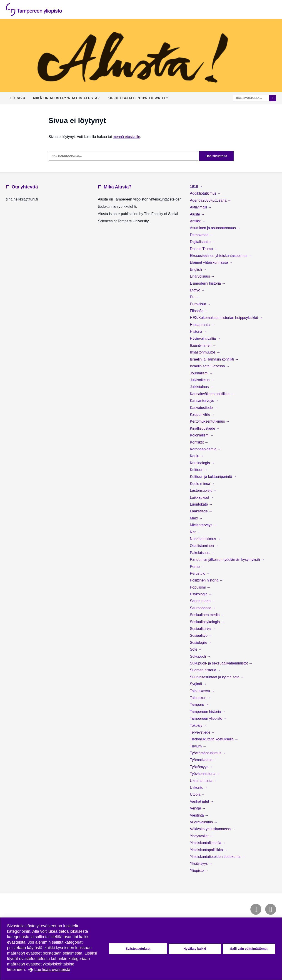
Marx (195, 518)
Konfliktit (197, 442)
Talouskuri (199, 698)
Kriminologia (200, 463)
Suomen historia (204, 670)
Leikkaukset (200, 498)
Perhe (195, 567)
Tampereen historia (206, 712)
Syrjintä (197, 684)
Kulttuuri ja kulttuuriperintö (211, 477)
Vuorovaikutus (202, 822)
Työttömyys (200, 767)
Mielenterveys (202, 525)
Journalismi (200, 373)
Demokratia (200, 235)
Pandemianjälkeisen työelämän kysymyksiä (225, 560)
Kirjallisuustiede (203, 428)
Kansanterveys (202, 401)
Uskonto (197, 788)
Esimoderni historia (206, 283)
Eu (193, 297)
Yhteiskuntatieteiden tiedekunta (216, 857)
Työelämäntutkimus (206, 753)
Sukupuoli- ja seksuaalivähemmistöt (219, 663)
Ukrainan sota (202, 781)
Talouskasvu (201, 691)
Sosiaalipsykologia (205, 622)
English (196, 269)
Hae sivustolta (216, 156)
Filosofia (197, 311)
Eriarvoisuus (200, 276)
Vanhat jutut (200, 801)
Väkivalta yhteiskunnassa (211, 829)
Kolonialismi (200, 435)
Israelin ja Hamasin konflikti (212, 359)
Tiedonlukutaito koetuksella (212, 739)
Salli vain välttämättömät (249, 949)
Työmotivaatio (202, 760)
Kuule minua (201, 484)
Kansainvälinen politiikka (210, 394)
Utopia (196, 794)
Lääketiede (199, 511)
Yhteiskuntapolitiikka (207, 850)
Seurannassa (201, 608)
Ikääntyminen (201, 345)
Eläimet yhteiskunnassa (210, 262)
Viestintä (197, 815)
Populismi (198, 587)
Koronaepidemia (204, 449)
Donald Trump (202, 249)
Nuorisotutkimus (203, 539)
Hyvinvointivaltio (203, 339)
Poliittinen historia (205, 580)
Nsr (193, 532)
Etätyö (196, 290)
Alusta (196, 214)
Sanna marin (201, 601)
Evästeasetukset (138, 949)
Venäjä (196, 808)
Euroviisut (198, 304)
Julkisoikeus (200, 380)
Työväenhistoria (203, 774)
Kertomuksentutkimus (208, 421)
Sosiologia (199, 643)
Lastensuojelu (202, 490)
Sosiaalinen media (205, 615)
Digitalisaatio (201, 242)
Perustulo (198, 573)
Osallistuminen (202, 546)
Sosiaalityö (199, 635)
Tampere (198, 705)
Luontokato (200, 504)
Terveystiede (201, 732)
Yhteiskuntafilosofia (206, 843)
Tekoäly (197, 726)
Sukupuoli (198, 656)
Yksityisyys (199, 863)
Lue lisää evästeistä (52, 970)
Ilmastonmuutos (203, 352)
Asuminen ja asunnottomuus (213, 228)
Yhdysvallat (200, 836)
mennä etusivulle (126, 137)
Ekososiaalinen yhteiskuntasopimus (219, 256)
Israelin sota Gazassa (208, 366)
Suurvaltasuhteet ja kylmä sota (215, 677)
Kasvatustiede (202, 408)
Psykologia (199, 594)
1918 (195, 187)
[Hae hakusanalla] (123, 156)
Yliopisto (197, 871)
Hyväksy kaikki (195, 949)
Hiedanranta (200, 325)
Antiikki (196, 221)
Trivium (196, 746)
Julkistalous (200, 387)
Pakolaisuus (200, 553)
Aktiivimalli (199, 207)
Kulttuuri (197, 470)
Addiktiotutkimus (204, 193)
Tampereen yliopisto (207, 718)
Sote (194, 649)
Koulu (195, 456)
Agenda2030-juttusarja (209, 200)
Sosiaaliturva (201, 629)
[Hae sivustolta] (251, 98)
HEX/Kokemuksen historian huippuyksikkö (225, 318)
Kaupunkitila (200, 415)
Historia (197, 332)
